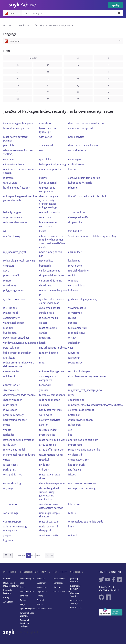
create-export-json (79, 460)
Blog (22, 583)
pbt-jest (73, 323)
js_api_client (10, 465)
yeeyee (7, 535)
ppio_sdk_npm (12, 348)
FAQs (22, 605)
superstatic (45, 218)
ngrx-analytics (76, 137)
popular (33, 58)
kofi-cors (73, 291)
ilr (40, 358)
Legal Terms (42, 592)
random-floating (48, 353)
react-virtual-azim (49, 522)
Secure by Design (44, 609)
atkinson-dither (77, 213)
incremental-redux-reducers (19, 455)
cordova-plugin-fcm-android (84, 178)
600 (24, 556)
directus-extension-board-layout (86, 123)
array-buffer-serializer (51, 450)
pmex (6, 425)
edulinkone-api (77, 400)
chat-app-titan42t (78, 218)
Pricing (6, 598)
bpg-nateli (45, 266)
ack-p (6, 271)
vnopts (7, 430)
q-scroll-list (45, 159)
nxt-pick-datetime (78, 271)
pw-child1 (9, 146)
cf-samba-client (12, 372)
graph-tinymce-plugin (80, 420)
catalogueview (11, 318)
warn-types (46, 415)
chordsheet (46, 286)
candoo (43, 333)
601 (29, 555)
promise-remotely (13, 415)
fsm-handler (75, 231)
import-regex (76, 445)
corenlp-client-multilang (82, 488)
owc (42, 151)
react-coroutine (48, 328)
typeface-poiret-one (15, 299)
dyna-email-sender (50, 308)
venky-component (50, 271)
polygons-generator (14, 291)
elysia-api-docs (76, 286)
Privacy (40, 596)
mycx (71, 395)
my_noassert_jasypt (15, 252)
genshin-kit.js (47, 313)
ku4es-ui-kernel (48, 183)
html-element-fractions (16, 188)
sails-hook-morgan (50, 400)
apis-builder (75, 252)
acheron (44, 425)
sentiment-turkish (49, 535)
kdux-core (74, 504)
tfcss (71, 385)
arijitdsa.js (9, 358)
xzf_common (11, 504)
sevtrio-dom (75, 266)
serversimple (75, 313)
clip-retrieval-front (14, 164)
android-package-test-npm (83, 440)
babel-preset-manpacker (17, 353)
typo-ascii (74, 281)
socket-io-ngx (11, 513)
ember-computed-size (52, 169)
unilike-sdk (9, 377)
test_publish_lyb (13, 475)
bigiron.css (45, 385)
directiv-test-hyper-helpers (83, 146)
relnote (7, 281)
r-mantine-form (77, 151)
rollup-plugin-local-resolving (19, 261)
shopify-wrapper (13, 400)
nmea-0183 (45, 338)
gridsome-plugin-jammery (83, 299)
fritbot (72, 475)
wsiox (6, 460)
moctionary (10, 286)
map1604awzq (11, 236)
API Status (8, 602)
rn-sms (72, 318)
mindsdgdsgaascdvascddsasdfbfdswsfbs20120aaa (95, 405)
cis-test (43, 323)
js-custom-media (49, 318)
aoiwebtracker (11, 385)
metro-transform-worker (82, 483)
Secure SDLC (76, 608)
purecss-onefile (12, 276)
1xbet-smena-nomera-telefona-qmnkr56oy (92, 236)
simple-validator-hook (52, 276)
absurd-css (45, 123)
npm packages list (28, 609)
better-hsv (74, 415)
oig (70, 430)
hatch (42, 343)
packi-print (9, 470)
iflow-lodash (10, 410)
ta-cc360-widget (48, 430)
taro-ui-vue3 (10, 183)
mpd (42, 363)
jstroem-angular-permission (19, 440)
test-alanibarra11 (78, 328)
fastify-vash (10, 445)
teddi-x (72, 513)
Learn (22, 587)
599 (19, 556)
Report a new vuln (62, 592)
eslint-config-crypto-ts (52, 372)
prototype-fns (47, 435)
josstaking (74, 358)
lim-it (71, 527)
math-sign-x (10, 405)
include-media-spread (80, 128)
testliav (72, 338)
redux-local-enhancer (15, 223)
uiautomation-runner (51, 455)
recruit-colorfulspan (79, 372)
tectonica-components (52, 395)
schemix (73, 188)
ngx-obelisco (46, 261)
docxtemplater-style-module (19, 395)
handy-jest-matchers (51, 410)
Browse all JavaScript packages (25, 623)
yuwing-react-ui (77, 308)
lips (70, 435)
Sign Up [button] (115, 5)
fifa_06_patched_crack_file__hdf (87, 197)
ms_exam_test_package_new (85, 390)
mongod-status (77, 333)
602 (33, 556)
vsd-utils (44, 470)
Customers (42, 583)
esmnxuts (9, 266)
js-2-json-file (10, 308)
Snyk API (24, 596)
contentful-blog (12, 483)
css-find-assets (76, 164)
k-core (43, 231)
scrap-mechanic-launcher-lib (84, 450)
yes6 (71, 348)
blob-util (8, 328)
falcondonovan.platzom (17, 128)
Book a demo (59, 579)
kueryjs (43, 178)
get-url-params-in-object (53, 348)
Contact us (58, 583)
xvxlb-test (45, 465)
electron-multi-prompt (81, 410)
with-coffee (46, 137)
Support (57, 587)
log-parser (9, 540)
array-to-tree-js (48, 445)
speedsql (44, 460)
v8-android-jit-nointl (51, 281)
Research (24, 600)
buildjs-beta (10, 333)
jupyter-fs (74, 353)
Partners (7, 579)
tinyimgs (8, 488)
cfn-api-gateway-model (52, 483)
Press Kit (41, 600)
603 (38, 556)
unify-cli (73, 535)
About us (41, 579)
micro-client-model (14, 450)
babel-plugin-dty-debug (52, 164)
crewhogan (74, 159)
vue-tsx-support (12, 522)
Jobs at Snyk (42, 587)
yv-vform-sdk (76, 455)
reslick (72, 276)
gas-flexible (75, 470)
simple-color (75, 223)
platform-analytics (50, 420)
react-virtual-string (50, 213)
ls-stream (8, 178)
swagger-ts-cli (11, 313)
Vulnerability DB (27, 579)
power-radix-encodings (16, 338)
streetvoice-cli (11, 390)
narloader (9, 435)
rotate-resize (75, 363)
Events (40, 605)
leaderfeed (74, 261)
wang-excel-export (14, 323)
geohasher (74, 343)
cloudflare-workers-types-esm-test (88, 377)
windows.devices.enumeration (21, 343)
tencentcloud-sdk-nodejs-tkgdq (86, 522)
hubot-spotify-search (80, 183)
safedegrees (75, 425)
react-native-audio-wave (53, 440)
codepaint (9, 159)
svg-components (13, 218)
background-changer (15, 420)
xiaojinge (44, 405)
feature (72, 169)
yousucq (44, 390)
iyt (5, 231)
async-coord (46, 146)
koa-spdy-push (76, 465)
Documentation (27, 592)
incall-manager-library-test (18, 123)
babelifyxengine (12, 213)
